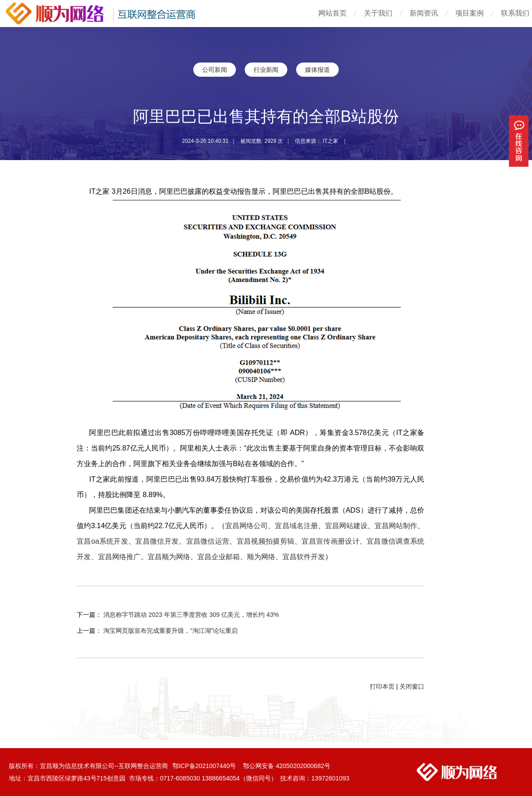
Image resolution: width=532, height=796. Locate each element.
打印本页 (382, 686)
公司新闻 (215, 70)
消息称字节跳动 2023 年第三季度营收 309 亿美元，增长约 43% (191, 615)
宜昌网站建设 (346, 526)
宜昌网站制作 (396, 526)
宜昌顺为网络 (169, 557)
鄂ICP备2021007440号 (205, 766)
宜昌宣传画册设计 (330, 541)
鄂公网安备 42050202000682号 (287, 766)
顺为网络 (261, 557)
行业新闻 (266, 70)
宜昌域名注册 (296, 526)
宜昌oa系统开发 (102, 541)
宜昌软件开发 (304, 557)
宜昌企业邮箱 (219, 557)
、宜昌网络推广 (116, 557)
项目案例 (469, 13)
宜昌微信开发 (157, 541)
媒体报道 (317, 70)
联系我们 (515, 13)
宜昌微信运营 (208, 541)
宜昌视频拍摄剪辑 (266, 541)
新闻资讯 (424, 13)
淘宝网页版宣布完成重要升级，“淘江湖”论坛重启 (170, 631)
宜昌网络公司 (246, 526)
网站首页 (332, 13)
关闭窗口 (412, 686)
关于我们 (378, 13)
